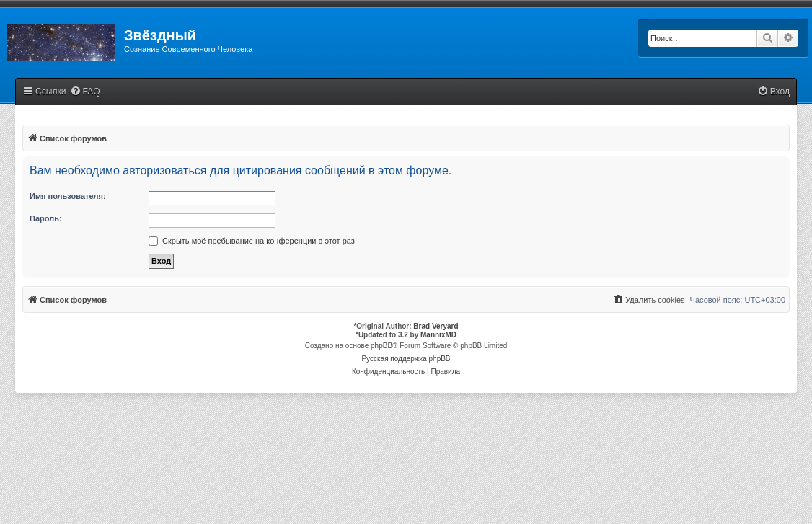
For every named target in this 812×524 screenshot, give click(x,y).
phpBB (381, 346)
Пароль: (46, 218)
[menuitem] (85, 92)
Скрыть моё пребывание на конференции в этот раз (252, 241)
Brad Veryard (436, 326)
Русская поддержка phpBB (406, 359)
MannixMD (438, 335)
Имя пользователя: (68, 196)
